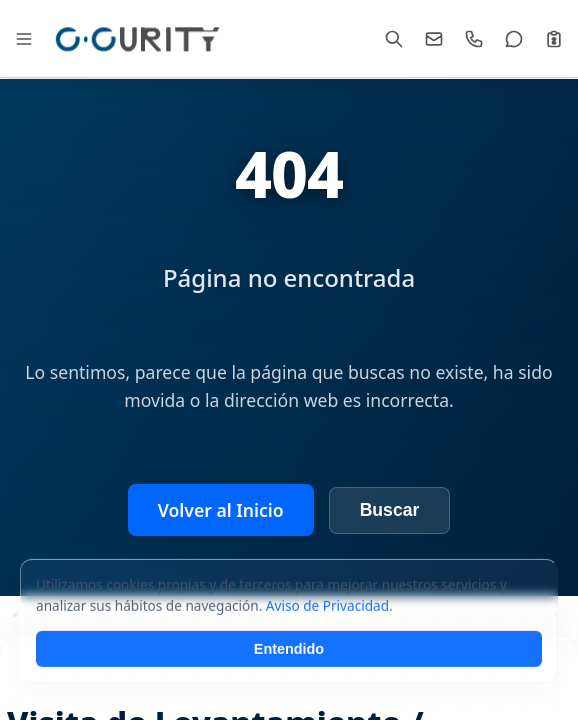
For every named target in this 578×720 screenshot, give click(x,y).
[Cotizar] (554, 39)
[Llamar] (474, 39)
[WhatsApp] (514, 39)
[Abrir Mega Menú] (24, 39)
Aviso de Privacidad (327, 633)
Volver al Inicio (221, 510)
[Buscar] (394, 39)
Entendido (289, 677)
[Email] (434, 39)
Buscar (390, 510)
